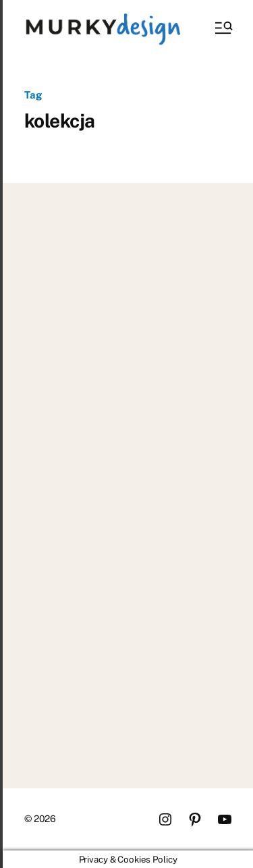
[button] (223, 28)
